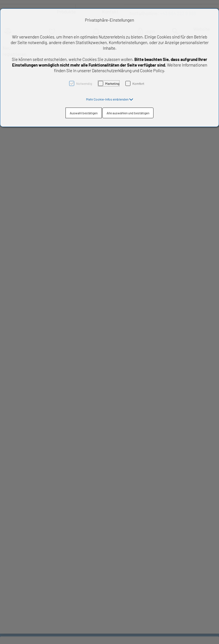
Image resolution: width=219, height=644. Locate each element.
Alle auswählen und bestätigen (128, 113)
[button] (110, 99)
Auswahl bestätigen (84, 113)
